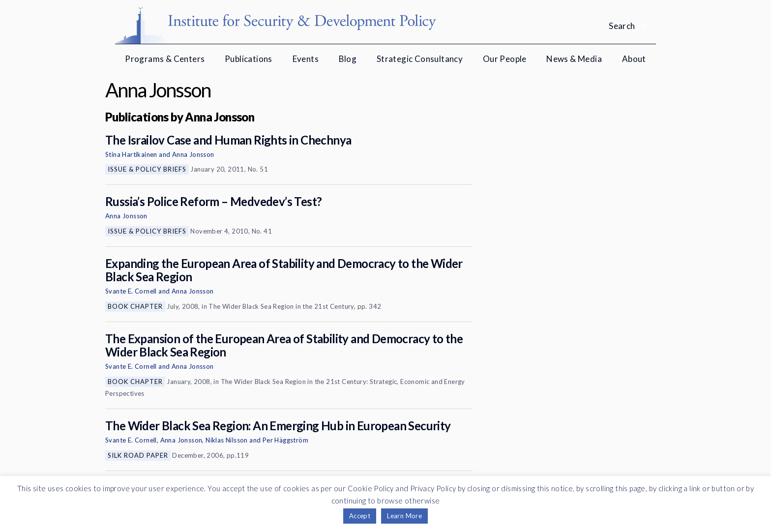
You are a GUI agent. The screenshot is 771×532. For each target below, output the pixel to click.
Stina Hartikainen (131, 154)
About (634, 59)
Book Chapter (135, 306)
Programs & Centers (165, 59)
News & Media (574, 59)
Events (306, 59)
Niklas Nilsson (227, 440)
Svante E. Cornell (131, 291)
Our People (505, 59)
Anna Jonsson (193, 154)
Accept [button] (360, 516)
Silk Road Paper (138, 455)
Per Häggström (285, 440)
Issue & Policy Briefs (147, 169)
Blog (348, 59)
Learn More (404, 516)
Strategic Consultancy (420, 59)
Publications (249, 59)
